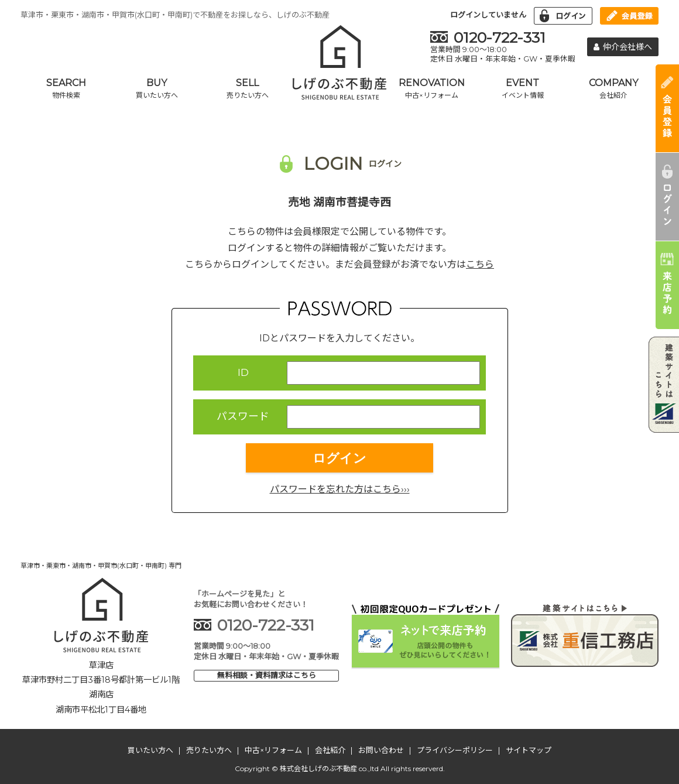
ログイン (339, 458)
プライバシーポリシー (455, 750)
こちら (480, 264)
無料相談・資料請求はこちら (267, 675)
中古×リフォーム (273, 750)
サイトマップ (529, 750)
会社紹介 (330, 750)
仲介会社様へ (623, 47)
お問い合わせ (381, 750)
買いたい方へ (150, 750)
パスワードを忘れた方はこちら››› (340, 489)
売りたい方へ (209, 750)
